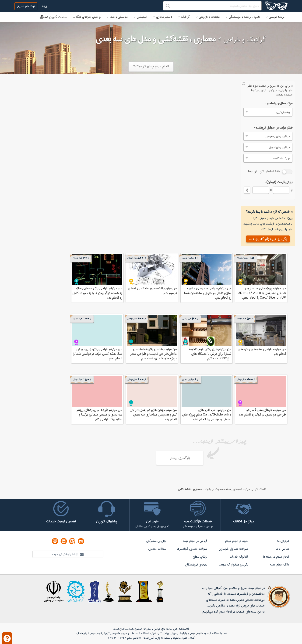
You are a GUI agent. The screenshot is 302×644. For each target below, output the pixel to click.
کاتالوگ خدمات (239, 557)
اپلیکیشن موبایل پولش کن (173, 633)
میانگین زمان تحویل (279, 147)
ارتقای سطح (200, 557)
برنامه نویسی (275, 17)
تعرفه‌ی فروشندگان (196, 565)
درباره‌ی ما (283, 541)
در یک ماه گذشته (281, 158)
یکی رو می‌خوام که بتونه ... (268, 239)
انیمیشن (140, 17)
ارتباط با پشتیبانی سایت (68, 554)
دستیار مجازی (163, 17)
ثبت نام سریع (26, 6)
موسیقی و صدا (117, 17)
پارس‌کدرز (155, 638)
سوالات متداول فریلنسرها (192, 549)
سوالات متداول (157, 549)
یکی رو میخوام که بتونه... (233, 565)
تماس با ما (282, 549)
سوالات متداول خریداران (233, 549)
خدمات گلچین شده (53, 17)
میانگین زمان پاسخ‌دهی (278, 136)
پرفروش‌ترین (283, 112)
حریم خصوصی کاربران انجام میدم (108, 633)
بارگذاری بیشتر (180, 458)
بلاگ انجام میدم (279, 565)
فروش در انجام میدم (195, 541)
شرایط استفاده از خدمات (143, 633)
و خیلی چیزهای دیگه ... (87, 17)
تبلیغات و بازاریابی (208, 17)
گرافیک (184, 17)
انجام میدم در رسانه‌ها (276, 557)
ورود (45, 6)
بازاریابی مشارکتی (156, 541)
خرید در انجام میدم (237, 541)
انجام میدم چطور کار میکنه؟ (151, 66)
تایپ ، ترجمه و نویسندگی (243, 17)
